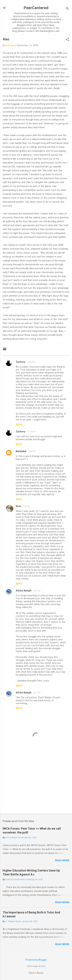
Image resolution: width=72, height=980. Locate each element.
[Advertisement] (36, 786)
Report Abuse (36, 973)
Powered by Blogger (36, 960)
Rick (18, 506)
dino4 (43, 966)
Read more (62, 860)
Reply (19, 425)
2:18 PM (26, 506)
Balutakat (21, 451)
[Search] (67, 9)
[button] (67, 40)
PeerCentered (36, 8)
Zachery (21, 362)
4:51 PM (37, 693)
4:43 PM (37, 591)
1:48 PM (31, 451)
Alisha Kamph (24, 591)
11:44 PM (31, 362)
